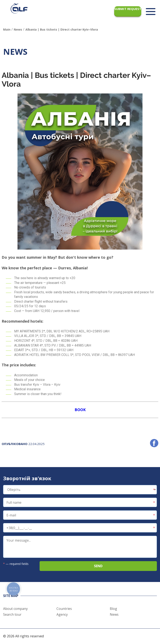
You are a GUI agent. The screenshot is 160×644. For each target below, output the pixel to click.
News (114, 614)
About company (15, 609)
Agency (62, 614)
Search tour (12, 614)
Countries (64, 609)
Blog (113, 609)
